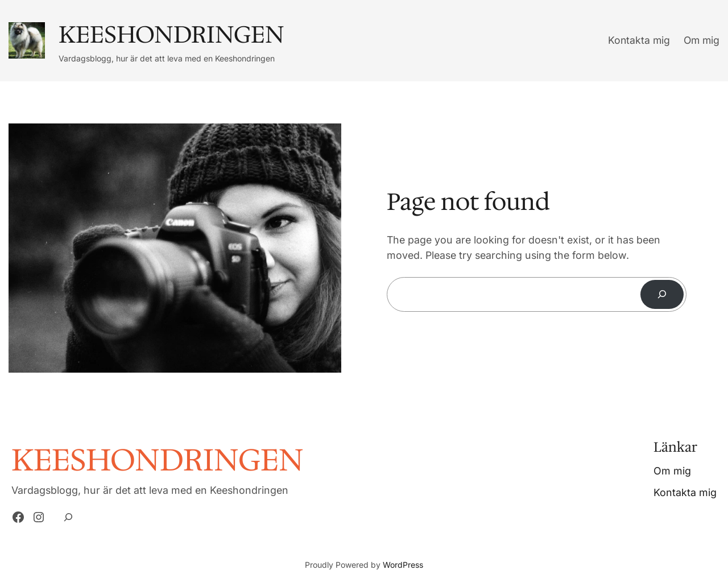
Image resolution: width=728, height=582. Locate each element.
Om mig (702, 40)
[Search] (662, 295)
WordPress (403, 565)
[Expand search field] (68, 517)
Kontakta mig (639, 40)
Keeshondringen (171, 34)
